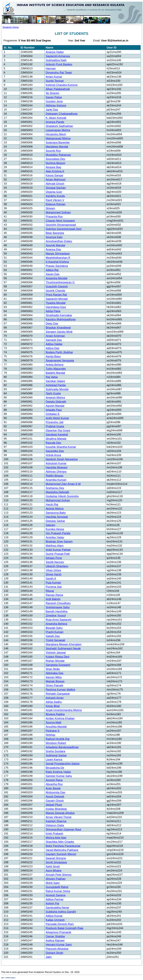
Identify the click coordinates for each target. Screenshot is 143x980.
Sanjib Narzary (55, 562)
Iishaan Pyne (54, 558)
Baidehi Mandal (55, 373)
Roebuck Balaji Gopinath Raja (64, 928)
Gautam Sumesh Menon (61, 854)
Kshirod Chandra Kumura (62, 85)
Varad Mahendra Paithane (62, 850)
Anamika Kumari (56, 480)
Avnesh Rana (54, 780)
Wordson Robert (56, 743)
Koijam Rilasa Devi (57, 657)
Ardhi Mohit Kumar (57, 418)
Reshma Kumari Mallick (60, 689)
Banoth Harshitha (57, 611)
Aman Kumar (54, 77)
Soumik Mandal (55, 245)
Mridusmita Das (55, 792)
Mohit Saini (53, 883)
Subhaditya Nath (56, 60)
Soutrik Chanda (55, 291)
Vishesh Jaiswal (56, 652)
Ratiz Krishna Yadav (58, 772)
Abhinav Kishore (56, 105)
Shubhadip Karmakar (59, 315)
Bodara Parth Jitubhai (59, 352)
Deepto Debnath (56, 402)
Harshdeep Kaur (56, 307)
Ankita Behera (55, 365)
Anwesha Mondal (56, 278)
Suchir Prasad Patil (58, 554)
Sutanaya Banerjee (58, 142)
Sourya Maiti (54, 722)
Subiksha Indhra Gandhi (61, 912)
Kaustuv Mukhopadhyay (61, 319)
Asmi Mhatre (54, 870)
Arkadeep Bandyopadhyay (62, 747)
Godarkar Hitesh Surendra (62, 496)
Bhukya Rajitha (55, 714)
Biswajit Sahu (54, 628)
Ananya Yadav (55, 52)
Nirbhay (51, 735)
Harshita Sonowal (57, 517)
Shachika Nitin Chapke (60, 842)
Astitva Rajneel (55, 940)
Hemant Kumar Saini (59, 945)
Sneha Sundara (55, 751)
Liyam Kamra (54, 759)
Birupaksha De (55, 768)
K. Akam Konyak (56, 118)
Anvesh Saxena (55, 895)
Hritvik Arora (53, 455)
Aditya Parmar (55, 899)
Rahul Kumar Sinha (58, 891)
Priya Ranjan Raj (56, 295)
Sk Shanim (52, 93)
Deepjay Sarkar (55, 521)
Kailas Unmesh (55, 920)
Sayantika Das (55, 451)
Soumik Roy (53, 151)
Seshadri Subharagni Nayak (63, 648)
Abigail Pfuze (54, 805)
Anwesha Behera (56, 624)
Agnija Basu (53, 356)
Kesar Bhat (53, 706)
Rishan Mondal (55, 661)
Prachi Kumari (55, 632)
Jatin (49, 957)
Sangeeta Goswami (58, 665)
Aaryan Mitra (54, 677)
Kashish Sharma (56, 821)
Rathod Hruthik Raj (58, 739)
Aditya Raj (52, 270)
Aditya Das (52, 348)
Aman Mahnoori (56, 179)
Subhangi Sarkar (56, 755)
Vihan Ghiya (53, 570)
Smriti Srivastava (56, 862)
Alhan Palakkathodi (58, 89)
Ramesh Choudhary (58, 603)
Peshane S (53, 731)
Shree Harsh (54, 574)
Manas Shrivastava (58, 253)
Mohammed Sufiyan (58, 212)
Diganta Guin (54, 192)
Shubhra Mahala (56, 439)
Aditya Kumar (54, 916)
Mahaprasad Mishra (58, 138)
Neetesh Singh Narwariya (62, 459)
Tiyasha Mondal (56, 303)
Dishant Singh (54, 953)
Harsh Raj (52, 504)
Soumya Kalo (54, 237)
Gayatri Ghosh (55, 801)
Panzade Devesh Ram (60, 924)
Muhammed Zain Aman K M (63, 484)
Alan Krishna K (55, 171)
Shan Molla (53, 669)
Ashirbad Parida (56, 385)
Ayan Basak (53, 788)
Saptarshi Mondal (57, 299)
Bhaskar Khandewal (58, 328)
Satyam (50, 525)
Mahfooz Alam (55, 546)
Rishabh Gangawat (58, 694)
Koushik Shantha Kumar (61, 447)
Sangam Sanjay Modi (59, 332)
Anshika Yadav (55, 537)
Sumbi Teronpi (55, 81)
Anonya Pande (55, 122)
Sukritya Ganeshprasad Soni (64, 229)
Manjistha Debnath (57, 492)
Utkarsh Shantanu (57, 566)
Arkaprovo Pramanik (58, 932)
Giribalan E (53, 414)
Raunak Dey (53, 443)
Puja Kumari (53, 583)
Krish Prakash (54, 833)
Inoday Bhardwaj (56, 809)
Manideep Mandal (57, 147)
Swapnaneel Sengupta (60, 360)
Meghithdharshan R (58, 258)
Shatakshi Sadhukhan (59, 126)
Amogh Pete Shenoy (59, 875)
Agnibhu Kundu (55, 196)
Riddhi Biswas (55, 476)
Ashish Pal (52, 903)
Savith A (51, 578)
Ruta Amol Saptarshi (59, 620)
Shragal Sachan (56, 188)
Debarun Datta (55, 825)
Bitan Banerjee (55, 233)
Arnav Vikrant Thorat (59, 817)
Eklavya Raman (55, 204)
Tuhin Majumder (56, 369)
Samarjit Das (54, 340)
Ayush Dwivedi (55, 796)
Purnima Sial (54, 587)
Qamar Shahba (55, 936)
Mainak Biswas (55, 681)
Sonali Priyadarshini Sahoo (63, 764)
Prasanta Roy (54, 216)
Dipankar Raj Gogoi (58, 430)
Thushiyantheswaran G (60, 282)
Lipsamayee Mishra (58, 130)
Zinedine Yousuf (56, 615)
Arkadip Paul (54, 410)
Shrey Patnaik (54, 685)
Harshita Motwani (57, 467)
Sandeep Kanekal (57, 434)
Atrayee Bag (53, 167)
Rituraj (50, 591)
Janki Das (52, 110)
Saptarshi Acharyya (58, 56)
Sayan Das (53, 274)
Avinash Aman (55, 698)
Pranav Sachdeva (57, 266)
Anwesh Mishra (55, 397)
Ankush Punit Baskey (59, 64)
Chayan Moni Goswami (60, 221)
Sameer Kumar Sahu (59, 776)
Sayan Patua (54, 97)
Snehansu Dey (55, 488)
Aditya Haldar (54, 344)
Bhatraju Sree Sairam (59, 541)
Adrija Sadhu (54, 702)
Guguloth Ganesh (57, 286)
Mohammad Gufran (58, 500)
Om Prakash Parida (58, 533)
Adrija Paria (53, 311)
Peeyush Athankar (57, 949)
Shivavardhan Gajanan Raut (63, 829)
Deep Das (52, 323)
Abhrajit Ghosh (55, 184)
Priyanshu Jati (55, 422)
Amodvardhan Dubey (59, 241)
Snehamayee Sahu (58, 607)
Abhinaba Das (55, 673)
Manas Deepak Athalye (60, 813)
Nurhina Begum (55, 163)
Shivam (50, 208)
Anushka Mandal (56, 727)
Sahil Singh (53, 866)
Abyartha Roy (54, 784)
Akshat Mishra (55, 509)
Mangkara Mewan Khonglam (64, 644)
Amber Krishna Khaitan (60, 718)
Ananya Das (53, 249)
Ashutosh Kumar (56, 463)
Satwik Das (53, 636)
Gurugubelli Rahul (57, 887)
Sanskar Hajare (55, 381)
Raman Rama (54, 595)
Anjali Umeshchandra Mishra (64, 710)
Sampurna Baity (56, 513)
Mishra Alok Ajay (56, 838)
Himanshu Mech (56, 134)
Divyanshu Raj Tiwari (59, 72)
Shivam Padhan (56, 879)
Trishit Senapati (55, 640)
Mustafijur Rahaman (58, 155)
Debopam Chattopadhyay (62, 114)
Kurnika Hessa (55, 529)
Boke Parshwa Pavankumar (63, 846)
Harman (51, 68)
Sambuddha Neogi (57, 908)
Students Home (11, 27)
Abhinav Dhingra (56, 471)
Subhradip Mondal (57, 389)
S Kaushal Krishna (57, 262)
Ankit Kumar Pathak (58, 550)
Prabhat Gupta (55, 426)
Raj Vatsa (52, 377)
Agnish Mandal (55, 406)
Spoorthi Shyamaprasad (61, 225)
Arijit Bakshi (53, 599)
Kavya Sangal (54, 175)
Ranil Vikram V (55, 200)
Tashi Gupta (53, 393)
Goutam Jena (54, 101)
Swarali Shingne (56, 858)
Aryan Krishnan (55, 336)
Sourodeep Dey (55, 159)
